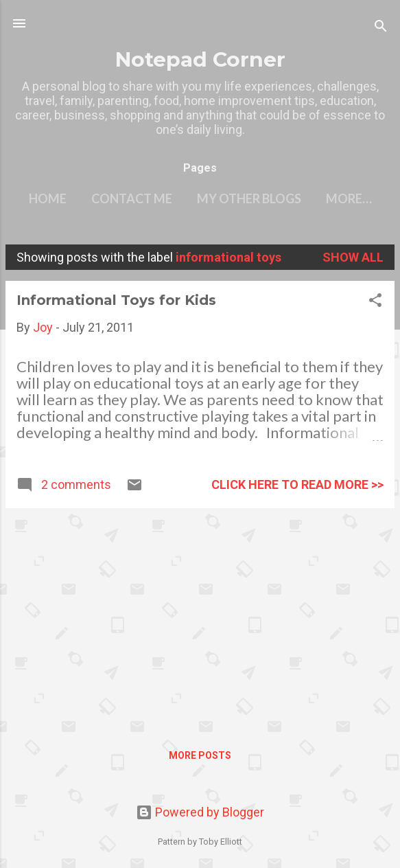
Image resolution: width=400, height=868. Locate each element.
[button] (375, 302)
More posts (200, 755)
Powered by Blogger (200, 812)
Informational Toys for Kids (116, 300)
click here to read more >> (297, 484)
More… (349, 198)
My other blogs (249, 198)
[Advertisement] (200, 615)
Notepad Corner (200, 59)
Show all (353, 257)
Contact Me (132, 198)
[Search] (381, 28)
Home (48, 198)
